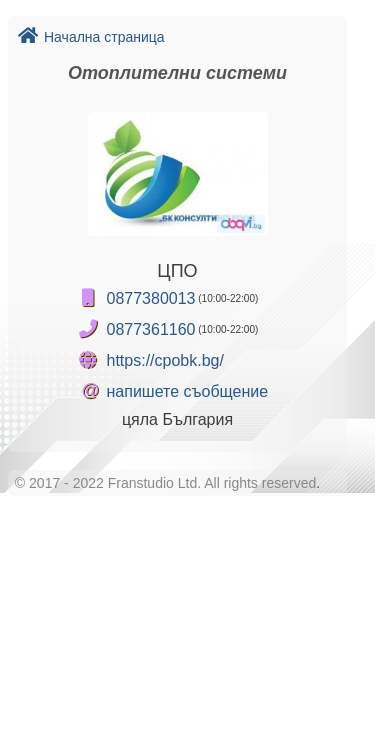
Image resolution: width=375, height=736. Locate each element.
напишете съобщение (188, 391)
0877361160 (151, 329)
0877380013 (151, 298)
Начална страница (91, 37)
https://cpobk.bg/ (165, 360)
